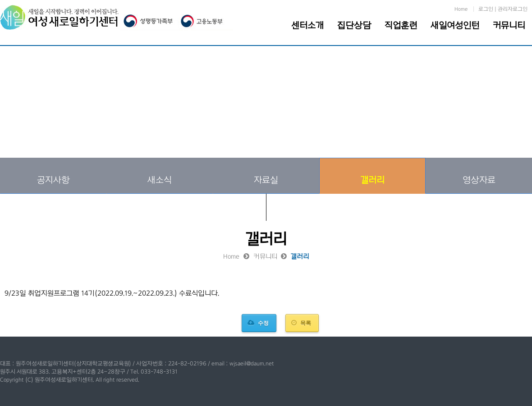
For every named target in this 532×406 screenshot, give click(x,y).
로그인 (486, 9)
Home (461, 9)
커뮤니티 (509, 25)
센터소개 (307, 25)
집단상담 (354, 25)
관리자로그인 (513, 9)
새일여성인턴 (455, 25)
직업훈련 (401, 25)
